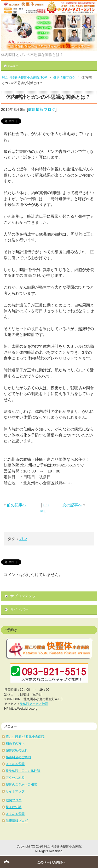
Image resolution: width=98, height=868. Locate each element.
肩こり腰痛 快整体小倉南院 (25, 737)
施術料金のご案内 (18, 757)
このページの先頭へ (51, 862)
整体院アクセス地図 (34, 704)
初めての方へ (15, 744)
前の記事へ (17, 505)
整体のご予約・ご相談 (21, 784)
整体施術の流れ (17, 750)
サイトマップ (15, 791)
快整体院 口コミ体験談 (23, 771)
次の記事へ (72, 505)
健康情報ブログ (42, 109)
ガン (23, 539)
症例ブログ (14, 800)
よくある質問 (15, 764)
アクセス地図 (15, 778)
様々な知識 (14, 807)
